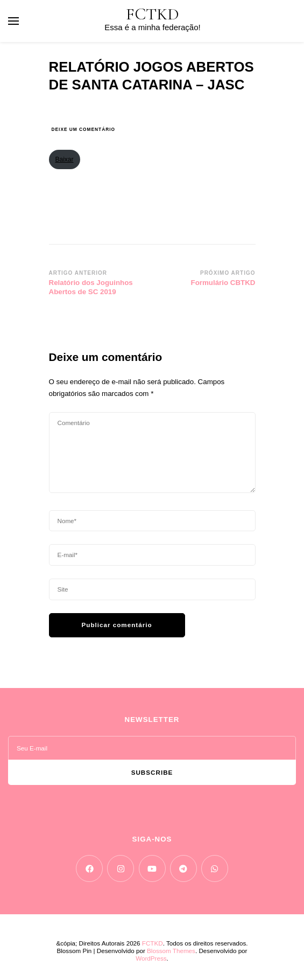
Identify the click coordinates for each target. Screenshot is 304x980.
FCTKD (153, 14)
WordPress (151, 958)
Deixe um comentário (83, 130)
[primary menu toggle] (13, 21)
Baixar (65, 159)
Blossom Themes (171, 951)
